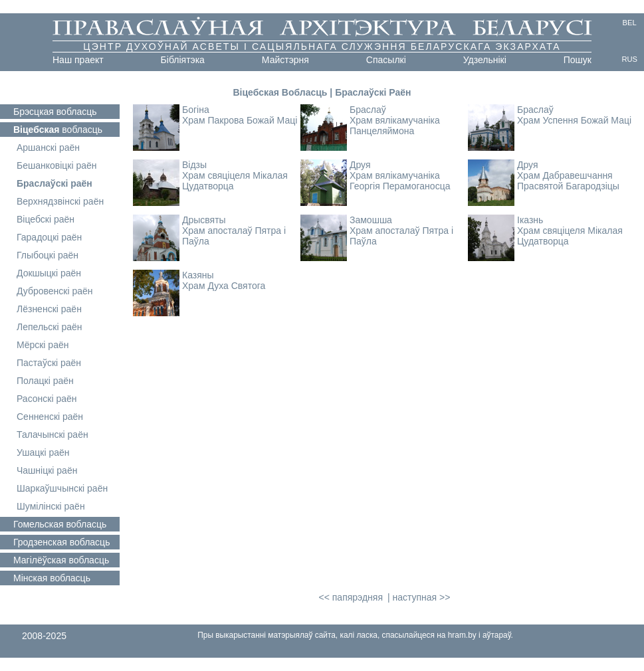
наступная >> (421, 597)
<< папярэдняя (351, 597)
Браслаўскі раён (54, 183)
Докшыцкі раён (49, 273)
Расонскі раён (47, 399)
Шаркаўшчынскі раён (62, 488)
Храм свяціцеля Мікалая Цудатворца (235, 181)
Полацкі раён (45, 381)
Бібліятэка (183, 60)
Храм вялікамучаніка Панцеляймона (395, 126)
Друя (360, 165)
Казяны (198, 275)
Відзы (194, 165)
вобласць (55, 112)
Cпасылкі (386, 60)
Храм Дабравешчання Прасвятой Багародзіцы (568, 181)
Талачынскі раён (53, 434)
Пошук (578, 60)
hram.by (462, 635)
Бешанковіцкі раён (57, 165)
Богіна (196, 110)
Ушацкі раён (43, 452)
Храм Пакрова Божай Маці (240, 120)
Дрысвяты (204, 220)
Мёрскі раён (43, 345)
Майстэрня (285, 60)
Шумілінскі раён (51, 506)
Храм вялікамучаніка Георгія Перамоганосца (400, 181)
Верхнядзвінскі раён (60, 201)
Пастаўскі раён (49, 363)
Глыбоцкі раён (48, 255)
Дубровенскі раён (55, 291)
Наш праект (78, 60)
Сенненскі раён (50, 417)
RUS (629, 59)
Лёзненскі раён (49, 309)
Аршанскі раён (48, 147)
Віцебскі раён (46, 219)
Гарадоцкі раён (49, 237)
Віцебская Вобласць (280, 92)
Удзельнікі (485, 60)
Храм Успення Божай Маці (574, 120)
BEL (630, 23)
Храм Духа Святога (224, 286)
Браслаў (368, 110)
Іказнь (530, 220)
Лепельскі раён (50, 327)
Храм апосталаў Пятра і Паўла (234, 236)
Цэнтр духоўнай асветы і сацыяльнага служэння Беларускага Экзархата (322, 47)
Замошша (371, 220)
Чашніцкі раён (47, 470)
